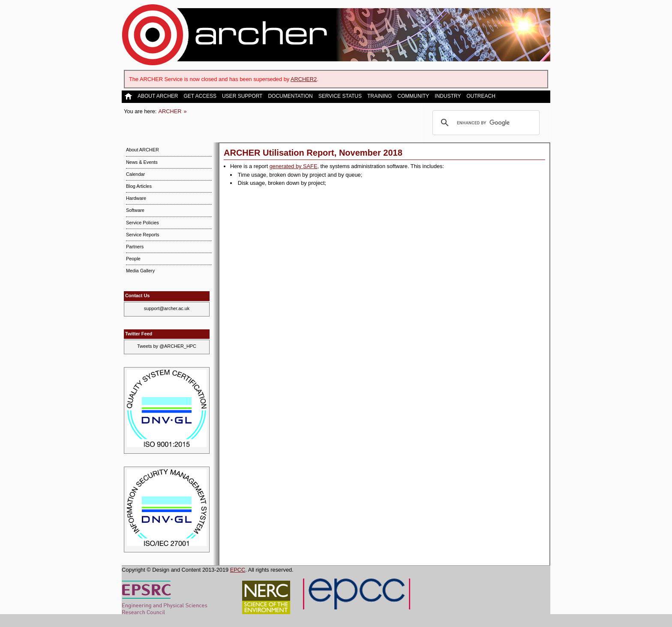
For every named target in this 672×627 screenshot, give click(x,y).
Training (379, 96)
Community (413, 96)
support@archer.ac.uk (167, 308)
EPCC (238, 570)
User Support (242, 96)
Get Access (200, 96)
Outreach (481, 96)
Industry (448, 96)
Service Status (340, 96)
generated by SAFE (294, 166)
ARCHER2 (304, 79)
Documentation (290, 96)
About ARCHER (158, 96)
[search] (485, 123)
